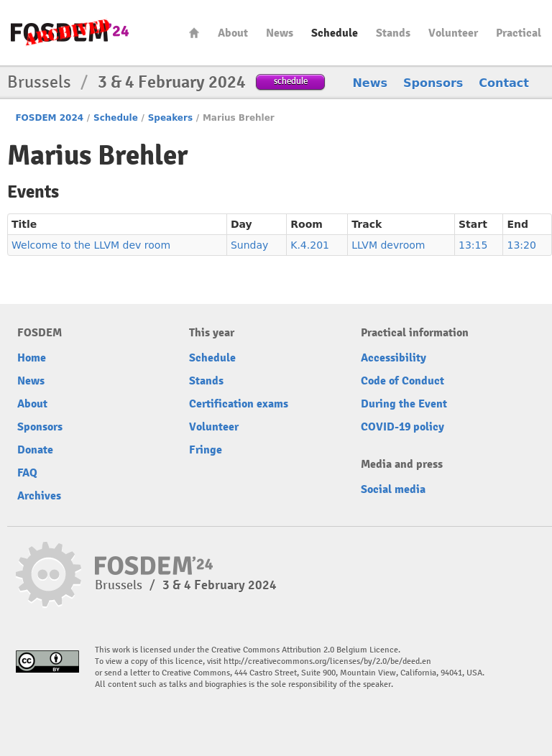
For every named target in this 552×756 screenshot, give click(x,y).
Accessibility (394, 358)
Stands (393, 33)
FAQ (27, 473)
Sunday (249, 245)
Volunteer (453, 33)
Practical (519, 33)
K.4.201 (310, 245)
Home (194, 33)
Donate (35, 450)
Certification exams (239, 404)
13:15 (473, 245)
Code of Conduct (402, 381)
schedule (291, 81)
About (233, 33)
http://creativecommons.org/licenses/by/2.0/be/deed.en (327, 661)
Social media (393, 489)
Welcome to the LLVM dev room (91, 245)
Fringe (206, 450)
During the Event (404, 404)
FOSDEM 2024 (49, 118)
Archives (39, 496)
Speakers (170, 118)
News (280, 33)
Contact (504, 83)
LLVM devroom (388, 245)
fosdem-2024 (70, 33)
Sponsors (433, 83)
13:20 (521, 245)
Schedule (335, 33)
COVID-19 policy (402, 427)
